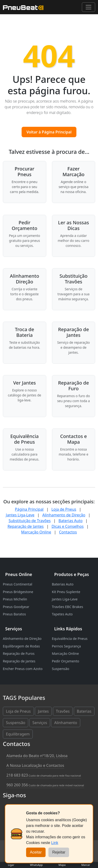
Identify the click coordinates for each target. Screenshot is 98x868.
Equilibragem (18, 735)
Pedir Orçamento (66, 661)
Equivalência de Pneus (70, 639)
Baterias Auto (71, 521)
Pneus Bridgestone (18, 592)
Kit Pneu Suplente (66, 592)
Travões (63, 712)
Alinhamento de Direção (64, 515)
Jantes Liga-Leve (20, 515)
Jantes (43, 712)
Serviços (40, 724)
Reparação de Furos (19, 653)
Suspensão (61, 669)
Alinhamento (66, 724)
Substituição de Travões (30, 521)
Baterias (84, 712)
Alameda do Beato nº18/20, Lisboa (37, 756)
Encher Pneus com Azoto (23, 669)
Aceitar (36, 852)
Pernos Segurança (66, 646)
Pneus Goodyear (16, 607)
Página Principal (29, 509)
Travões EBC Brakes (68, 607)
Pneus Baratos (14, 614)
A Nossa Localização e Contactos (35, 765)
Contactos (68, 532)
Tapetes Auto (62, 614)
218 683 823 (44, 775)
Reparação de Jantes (26, 526)
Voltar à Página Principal (49, 132)
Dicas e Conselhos (68, 526)
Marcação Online (36, 532)
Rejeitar (59, 852)
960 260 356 (45, 785)
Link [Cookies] (55, 843)
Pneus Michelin (15, 599)
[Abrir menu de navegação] (89, 7)
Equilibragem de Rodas (21, 646)
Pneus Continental (18, 584)
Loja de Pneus (64, 509)
